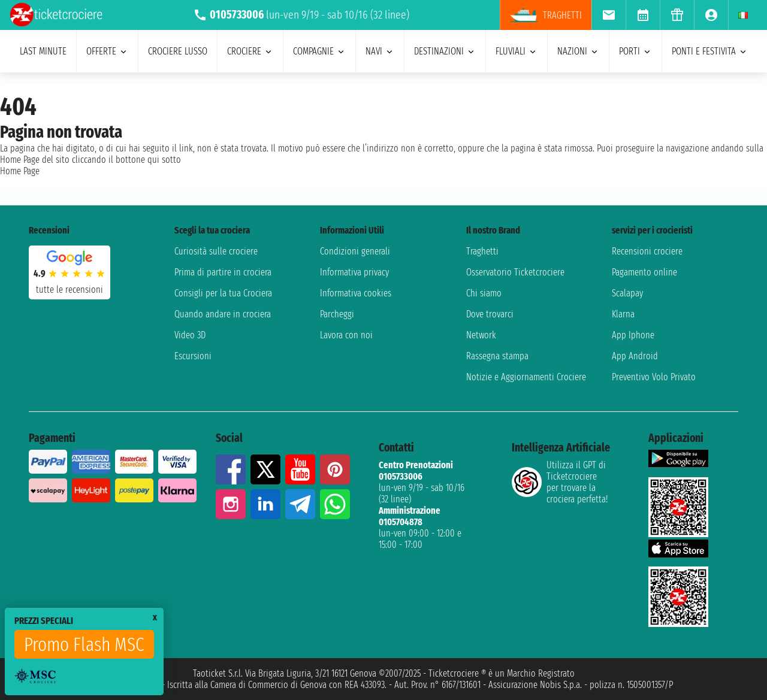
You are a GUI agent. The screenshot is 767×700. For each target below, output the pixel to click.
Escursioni (193, 356)
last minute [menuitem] (43, 51)
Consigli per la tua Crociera (223, 293)
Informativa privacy (354, 272)
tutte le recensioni (70, 290)
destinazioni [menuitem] (445, 51)
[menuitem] (609, 15)
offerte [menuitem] (107, 51)
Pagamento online (644, 272)
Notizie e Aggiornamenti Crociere (526, 377)
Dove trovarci (490, 314)
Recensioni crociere (647, 251)
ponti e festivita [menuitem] (710, 51)
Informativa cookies (356, 293)
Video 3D (190, 335)
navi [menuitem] (380, 51)
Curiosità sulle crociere (216, 251)
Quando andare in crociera (223, 314)
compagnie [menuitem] (319, 51)
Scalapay (627, 293)
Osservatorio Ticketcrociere (515, 272)
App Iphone (633, 335)
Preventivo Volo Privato (654, 377)
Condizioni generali (355, 251)
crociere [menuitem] (250, 51)
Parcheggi (337, 314)
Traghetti (482, 251)
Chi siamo (484, 293)
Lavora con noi (346, 335)
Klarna (623, 314)
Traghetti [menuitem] (546, 15)
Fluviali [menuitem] (517, 51)
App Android (635, 356)
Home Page (20, 171)
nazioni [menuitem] (578, 51)
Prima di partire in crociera (223, 272)
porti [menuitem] (635, 51)
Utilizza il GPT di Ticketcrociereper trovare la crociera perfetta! (560, 482)
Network (481, 335)
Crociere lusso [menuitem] (178, 51)
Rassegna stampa (497, 356)
